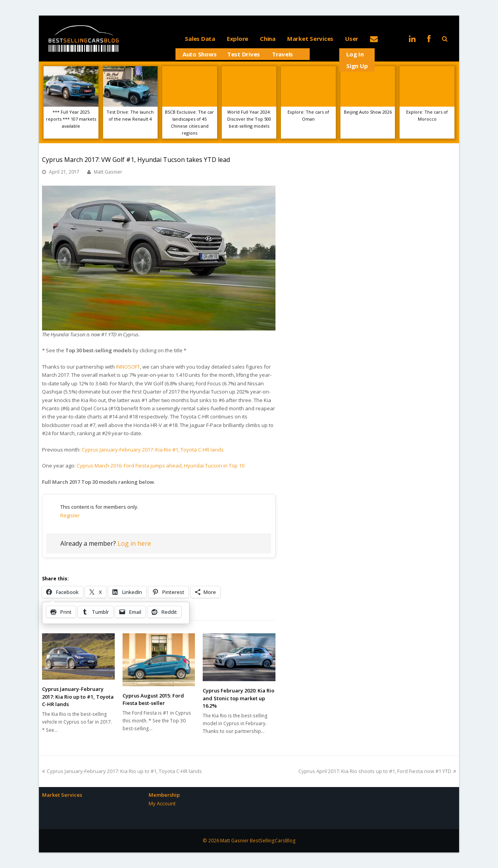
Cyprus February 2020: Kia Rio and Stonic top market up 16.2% (238, 698)
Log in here (134, 543)
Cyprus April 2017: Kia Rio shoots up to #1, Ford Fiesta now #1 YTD (377, 771)
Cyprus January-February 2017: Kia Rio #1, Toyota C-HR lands (153, 450)
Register (70, 515)
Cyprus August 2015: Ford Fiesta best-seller (153, 699)
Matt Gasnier (108, 172)
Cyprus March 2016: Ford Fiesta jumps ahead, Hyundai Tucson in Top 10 (160, 466)
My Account (162, 803)
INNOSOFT (128, 367)
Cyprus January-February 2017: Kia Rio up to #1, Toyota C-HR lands (78, 697)
